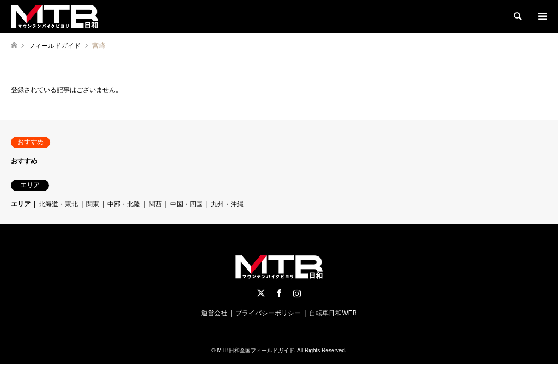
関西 (155, 204)
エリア (21, 204)
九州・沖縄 (227, 204)
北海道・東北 (58, 204)
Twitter (261, 293)
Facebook (279, 293)
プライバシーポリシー (268, 313)
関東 (93, 204)
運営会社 (214, 313)
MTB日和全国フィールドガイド (255, 350)
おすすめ (24, 161)
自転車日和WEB (333, 313)
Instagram (297, 293)
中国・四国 (186, 204)
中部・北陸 (124, 204)
